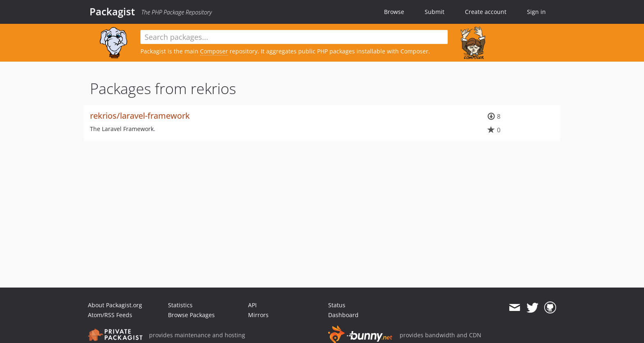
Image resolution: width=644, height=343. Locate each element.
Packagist (112, 12)
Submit (435, 12)
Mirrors (258, 315)
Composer (214, 51)
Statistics (180, 305)
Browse (394, 12)
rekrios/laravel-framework (140, 116)
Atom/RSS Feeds (110, 315)
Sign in (536, 12)
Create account (486, 12)
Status (337, 305)
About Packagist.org (115, 305)
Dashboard (343, 315)
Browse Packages (191, 315)
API (252, 305)
